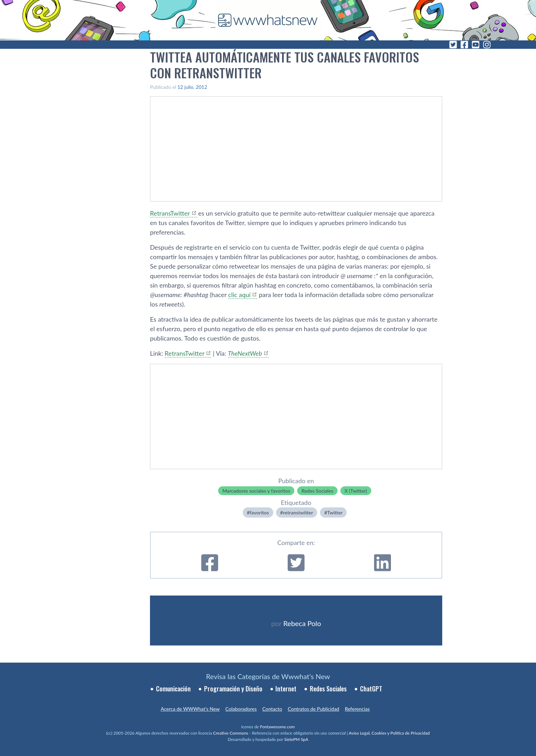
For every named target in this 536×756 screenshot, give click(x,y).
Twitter (335, 512)
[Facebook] (464, 45)
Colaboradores (241, 709)
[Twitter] (453, 45)
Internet (286, 689)
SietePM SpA (296, 739)
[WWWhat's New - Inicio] (268, 20)
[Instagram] (487, 45)
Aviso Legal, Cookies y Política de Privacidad (389, 733)
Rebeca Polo (302, 623)
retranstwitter (298, 512)
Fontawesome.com (277, 727)
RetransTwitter (170, 213)
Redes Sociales (317, 491)
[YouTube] (476, 45)
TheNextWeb (245, 353)
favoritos (259, 512)
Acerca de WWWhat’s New (190, 709)
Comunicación (173, 689)
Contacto (272, 709)
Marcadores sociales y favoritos (256, 491)
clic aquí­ (240, 295)
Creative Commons (231, 733)
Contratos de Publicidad (313, 709)
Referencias (357, 709)
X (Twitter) (356, 491)
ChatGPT (371, 689)
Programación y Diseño (233, 689)
